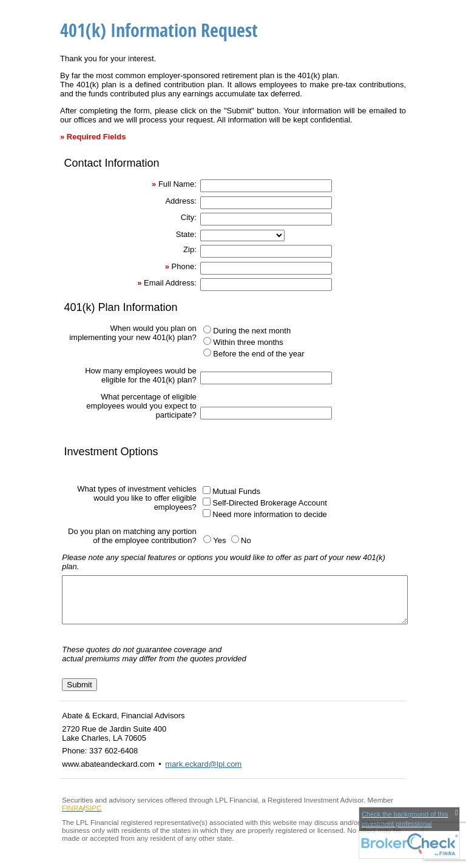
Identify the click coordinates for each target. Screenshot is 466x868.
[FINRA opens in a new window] (73, 817)
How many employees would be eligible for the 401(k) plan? (141, 375)
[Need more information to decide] (207, 513)
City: (189, 217)
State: (186, 234)
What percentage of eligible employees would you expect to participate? (141, 406)
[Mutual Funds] (207, 490)
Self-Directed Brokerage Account (270, 503)
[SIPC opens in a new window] (93, 817)
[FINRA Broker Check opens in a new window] (409, 833)
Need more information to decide (270, 514)
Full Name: (177, 184)
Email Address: (170, 283)
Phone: (184, 266)
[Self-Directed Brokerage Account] (207, 502)
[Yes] (207, 539)
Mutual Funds (236, 491)
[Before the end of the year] (207, 352)
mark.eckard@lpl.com (203, 773)
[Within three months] (207, 341)
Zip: (190, 249)
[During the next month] (207, 329)
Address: (181, 201)
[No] (235, 539)
